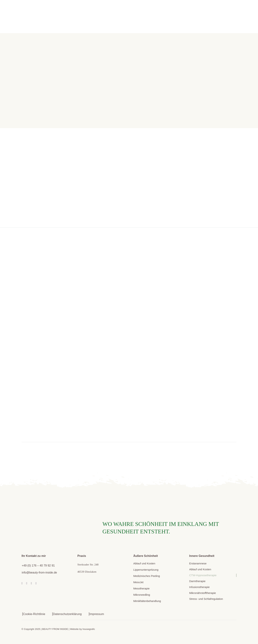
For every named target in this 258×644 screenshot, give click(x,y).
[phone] (36, 583)
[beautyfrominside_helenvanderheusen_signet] (44, 504)
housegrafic (89, 629)
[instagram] (27, 583)
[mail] (31, 583)
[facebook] (22, 583)
